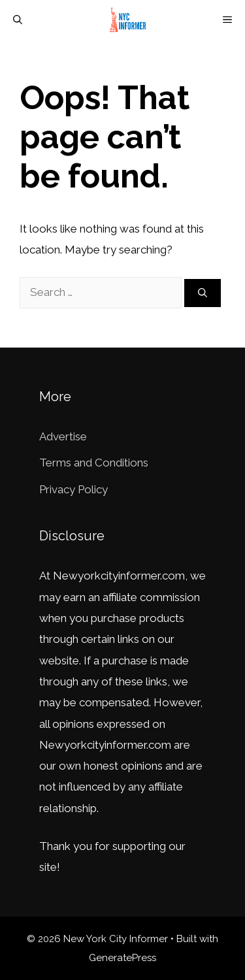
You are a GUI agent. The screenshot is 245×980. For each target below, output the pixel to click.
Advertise (63, 436)
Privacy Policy (73, 489)
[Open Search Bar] (18, 20)
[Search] (203, 293)
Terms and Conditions (94, 463)
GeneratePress (122, 958)
